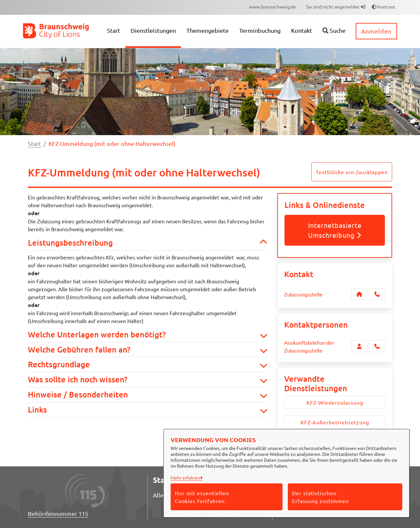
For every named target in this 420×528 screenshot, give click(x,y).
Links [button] (148, 410)
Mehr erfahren (185, 477)
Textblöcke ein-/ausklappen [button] (352, 172)
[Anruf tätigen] (377, 294)
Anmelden (376, 31)
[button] (334, 31)
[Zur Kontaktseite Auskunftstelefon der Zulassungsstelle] (359, 346)
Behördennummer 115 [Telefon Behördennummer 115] (58, 513)
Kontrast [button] (384, 7)
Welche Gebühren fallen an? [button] (148, 350)
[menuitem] (273, 7)
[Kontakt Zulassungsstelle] (359, 294)
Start (34, 143)
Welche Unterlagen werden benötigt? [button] (148, 335)
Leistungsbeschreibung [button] (148, 243)
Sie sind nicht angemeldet (336, 7)
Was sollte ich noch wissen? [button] (148, 380)
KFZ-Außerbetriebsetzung (335, 422)
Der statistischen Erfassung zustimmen (320, 497)
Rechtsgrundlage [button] (148, 365)
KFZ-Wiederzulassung (335, 402)
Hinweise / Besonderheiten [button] (148, 395)
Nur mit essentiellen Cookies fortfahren (202, 497)
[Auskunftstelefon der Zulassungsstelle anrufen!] (377, 346)
